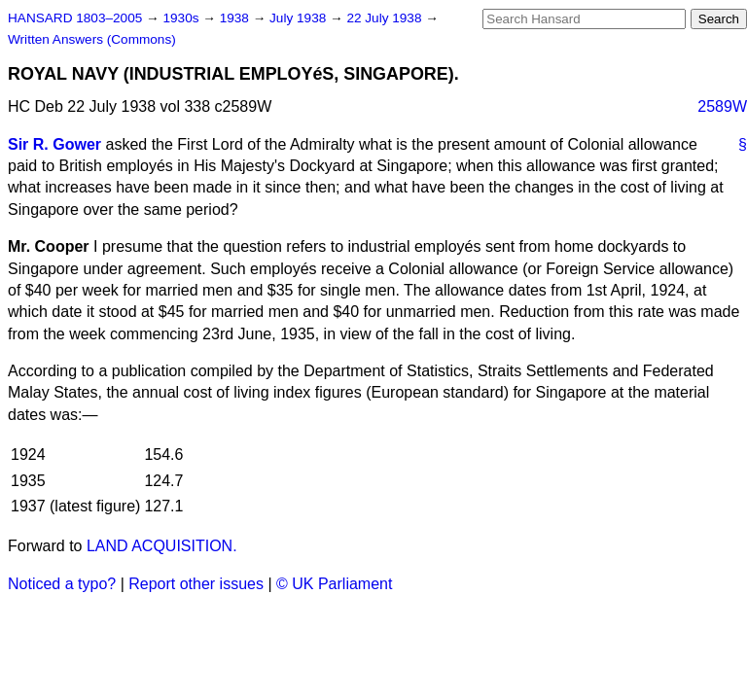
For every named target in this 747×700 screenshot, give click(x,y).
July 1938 (300, 18)
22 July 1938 (386, 18)
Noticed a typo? (62, 584)
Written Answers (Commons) (92, 39)
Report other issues (196, 584)
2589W (722, 106)
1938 (236, 18)
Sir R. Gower (54, 144)
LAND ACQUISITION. (162, 546)
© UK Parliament (334, 584)
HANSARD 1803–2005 (75, 18)
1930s (182, 18)
